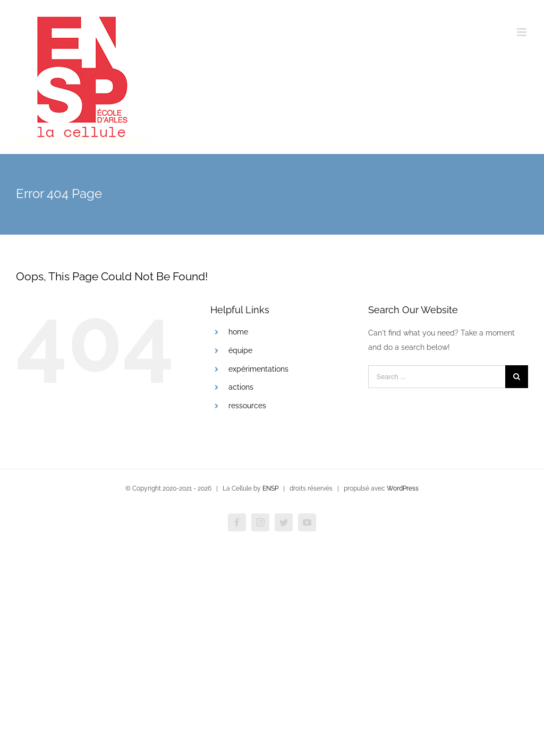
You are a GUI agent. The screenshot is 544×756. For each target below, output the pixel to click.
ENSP (270, 488)
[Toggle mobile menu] (522, 32)
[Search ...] (437, 377)
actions (241, 387)
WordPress (403, 488)
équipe (240, 350)
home (238, 332)
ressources (247, 406)
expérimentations (258, 369)
